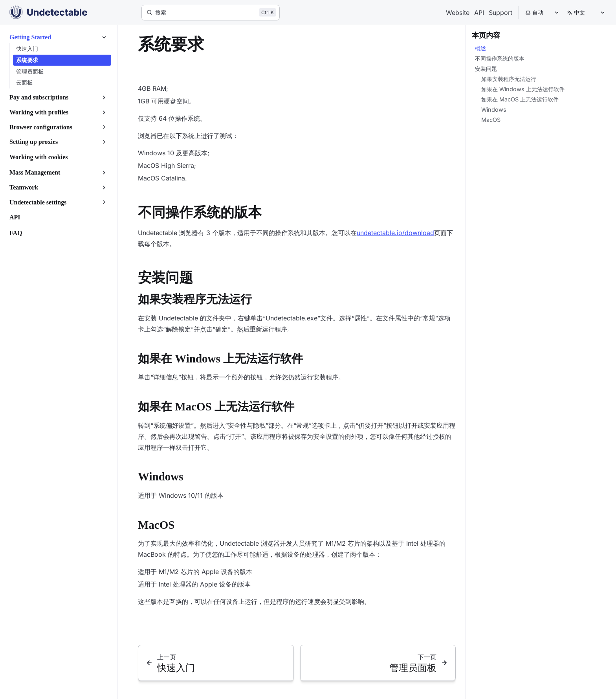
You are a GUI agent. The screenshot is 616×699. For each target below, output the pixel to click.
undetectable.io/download (395, 233)
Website (458, 13)
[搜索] (211, 13)
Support (500, 13)
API (479, 13)
